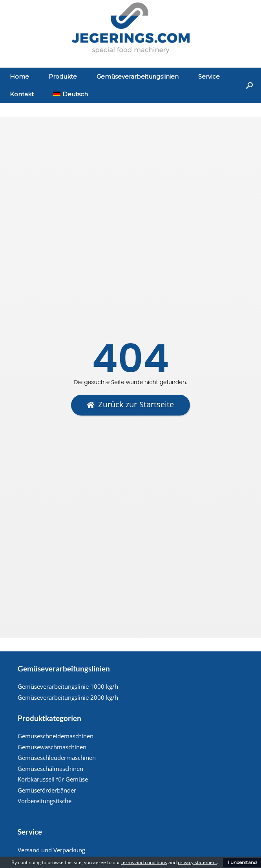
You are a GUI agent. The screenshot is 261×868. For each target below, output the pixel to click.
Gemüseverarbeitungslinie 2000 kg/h (68, 697)
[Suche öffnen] (249, 85)
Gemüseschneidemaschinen (56, 736)
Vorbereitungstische (45, 801)
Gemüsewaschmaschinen (52, 747)
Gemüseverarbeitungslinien (138, 76)
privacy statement (197, 862)
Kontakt (22, 94)
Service (209, 76)
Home (19, 76)
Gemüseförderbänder (47, 790)
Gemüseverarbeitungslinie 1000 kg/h (68, 686)
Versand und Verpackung (51, 850)
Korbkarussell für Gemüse (53, 779)
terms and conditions (144, 862)
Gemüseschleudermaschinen (57, 758)
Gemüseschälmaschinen (50, 769)
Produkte (63, 76)
